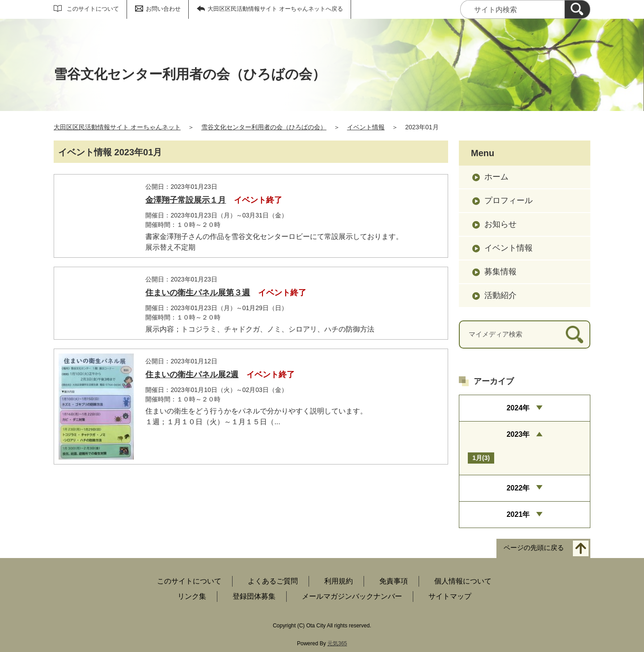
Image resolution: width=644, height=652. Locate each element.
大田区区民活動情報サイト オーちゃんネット (117, 127)
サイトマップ (450, 596)
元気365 (337, 643)
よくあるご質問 (273, 581)
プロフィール (508, 200)
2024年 (518, 408)
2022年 (518, 488)
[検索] (577, 9)
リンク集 (192, 596)
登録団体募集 (254, 596)
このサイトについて (93, 9)
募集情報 (500, 272)
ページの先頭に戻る (534, 548)
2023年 (518, 434)
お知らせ (500, 224)
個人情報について (463, 581)
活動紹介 (500, 295)
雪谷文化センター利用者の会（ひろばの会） (264, 127)
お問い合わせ (163, 9)
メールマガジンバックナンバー (352, 596)
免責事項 (394, 581)
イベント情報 (366, 127)
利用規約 (339, 581)
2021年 (518, 514)
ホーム (496, 177)
